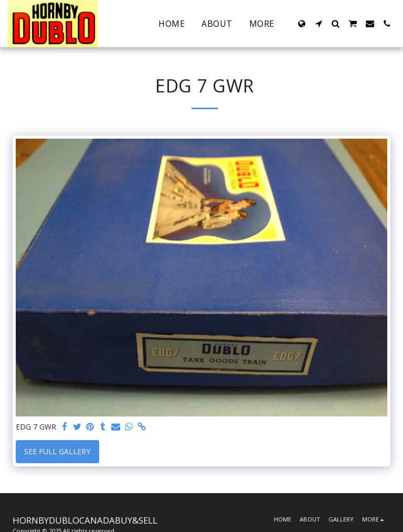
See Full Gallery (57, 451)
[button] (319, 24)
